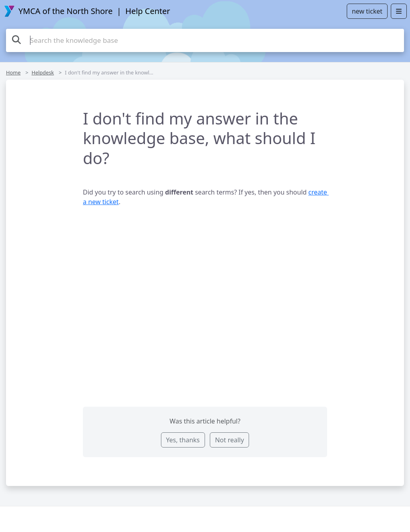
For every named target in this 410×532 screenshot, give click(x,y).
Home (13, 72)
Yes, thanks (183, 440)
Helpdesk (43, 72)
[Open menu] (399, 11)
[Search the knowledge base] (205, 40)
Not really (229, 440)
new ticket (367, 11)
